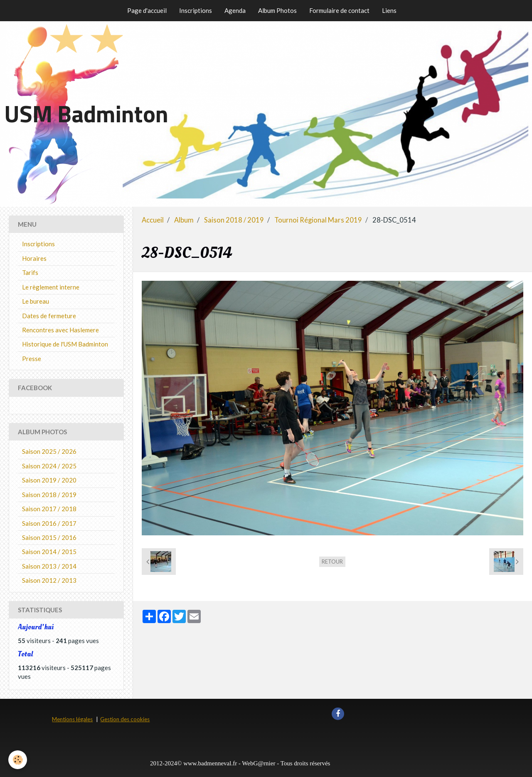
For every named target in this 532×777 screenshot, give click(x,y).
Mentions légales (72, 719)
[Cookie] (18, 760)
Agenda (235, 10)
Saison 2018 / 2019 (234, 220)
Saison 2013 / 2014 (49, 566)
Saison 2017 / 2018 (49, 509)
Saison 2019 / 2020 (49, 480)
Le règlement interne (51, 287)
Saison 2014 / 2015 (49, 552)
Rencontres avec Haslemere (60, 330)
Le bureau (36, 301)
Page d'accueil (147, 10)
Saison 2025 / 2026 (49, 451)
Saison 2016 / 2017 (49, 523)
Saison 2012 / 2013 (49, 580)
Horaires (34, 258)
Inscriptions (196, 10)
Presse (32, 359)
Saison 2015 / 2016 (49, 537)
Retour (332, 562)
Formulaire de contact (339, 10)
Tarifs (30, 272)
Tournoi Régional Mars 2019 (318, 220)
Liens (389, 10)
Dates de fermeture (49, 316)
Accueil (153, 220)
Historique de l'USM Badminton (65, 344)
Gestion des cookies (125, 719)
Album (184, 220)
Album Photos (277, 10)
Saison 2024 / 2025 (49, 466)
